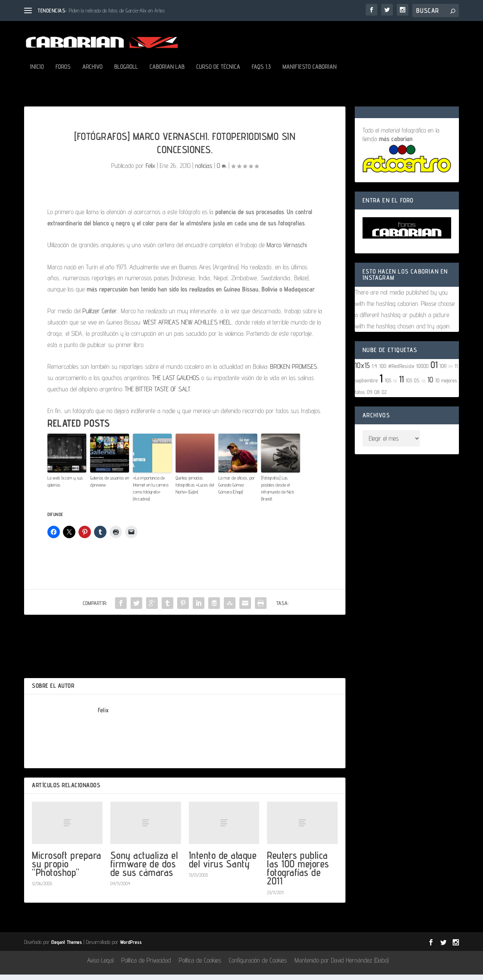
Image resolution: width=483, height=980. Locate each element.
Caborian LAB (167, 72)
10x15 (362, 371)
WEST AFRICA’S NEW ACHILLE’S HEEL (187, 328)
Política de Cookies (200, 966)
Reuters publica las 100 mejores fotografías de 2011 (298, 874)
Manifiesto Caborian (310, 72)
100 (383, 371)
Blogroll (126, 72)
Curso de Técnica (218, 72)
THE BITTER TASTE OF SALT (157, 394)
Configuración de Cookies (258, 966)
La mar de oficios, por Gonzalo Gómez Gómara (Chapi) (237, 490)
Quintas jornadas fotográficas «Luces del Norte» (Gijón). (195, 490)
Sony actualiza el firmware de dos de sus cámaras (144, 869)
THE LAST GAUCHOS (176, 383)
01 (434, 370)
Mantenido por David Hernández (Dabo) (342, 966)
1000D (422, 371)
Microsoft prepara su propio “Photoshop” (67, 869)
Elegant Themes (67, 947)
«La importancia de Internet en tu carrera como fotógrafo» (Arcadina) (151, 494)
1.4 (375, 371)
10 (430, 385)
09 (370, 397)
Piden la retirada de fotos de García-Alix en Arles (117, 10)
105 (388, 386)
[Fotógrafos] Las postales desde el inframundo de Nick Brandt (278, 494)
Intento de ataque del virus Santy (223, 865)
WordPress (131, 947)
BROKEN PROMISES (294, 372)
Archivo (92, 72)
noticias (204, 171)
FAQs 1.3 (261, 72)
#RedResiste (401, 371)
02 (384, 397)
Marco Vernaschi (287, 250)
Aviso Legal (100, 966)
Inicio (37, 72)
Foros (63, 72)
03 (424, 386)
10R (443, 371)
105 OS (413, 386)
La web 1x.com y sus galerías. (65, 487)
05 (395, 386)
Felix (150, 171)
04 (451, 372)
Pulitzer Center (100, 316)
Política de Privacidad (146, 966)
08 (377, 397)
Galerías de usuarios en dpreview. (110, 487)
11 (401, 385)
